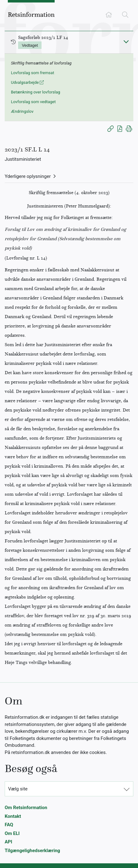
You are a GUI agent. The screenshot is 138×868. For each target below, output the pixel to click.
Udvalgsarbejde (27, 82)
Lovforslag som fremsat (32, 73)
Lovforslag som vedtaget (33, 102)
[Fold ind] (126, 41)
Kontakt (13, 816)
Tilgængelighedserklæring (32, 851)
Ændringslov (22, 111)
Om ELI (12, 833)
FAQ (9, 825)
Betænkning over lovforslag (36, 92)
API (8, 842)
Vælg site (18, 789)
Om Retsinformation (26, 808)
